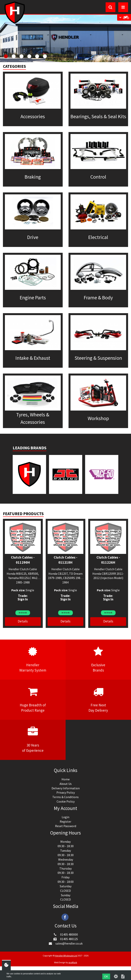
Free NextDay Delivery (98, 700)
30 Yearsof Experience (33, 740)
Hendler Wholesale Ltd (66, 956)
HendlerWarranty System (33, 659)
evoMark (73, 962)
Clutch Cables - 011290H (23, 560)
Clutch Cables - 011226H (108, 560)
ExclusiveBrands (98, 659)
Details (23, 621)
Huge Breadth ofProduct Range (33, 700)
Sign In (23, 599)
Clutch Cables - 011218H (65, 560)
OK (106, 976)
